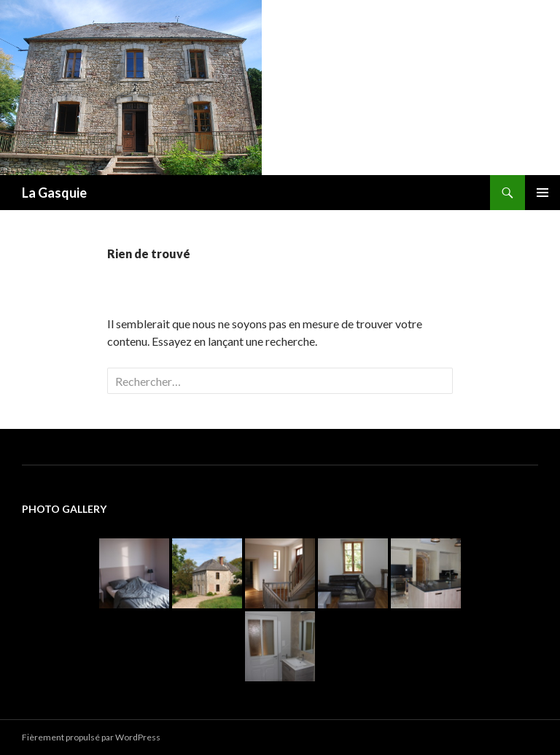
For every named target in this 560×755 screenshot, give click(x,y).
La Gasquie (54, 193)
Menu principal (542, 193)
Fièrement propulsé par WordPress (91, 737)
